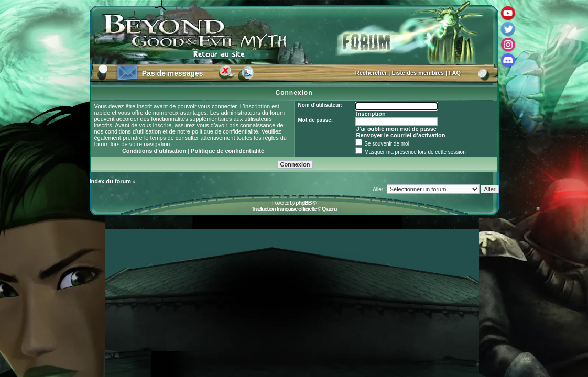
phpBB (304, 203)
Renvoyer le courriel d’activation (400, 135)
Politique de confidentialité (227, 151)
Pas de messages (173, 73)
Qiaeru (329, 209)
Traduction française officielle (284, 209)
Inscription (371, 114)
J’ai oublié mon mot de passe (396, 129)
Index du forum (110, 181)
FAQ (455, 73)
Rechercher (371, 73)
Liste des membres (418, 73)
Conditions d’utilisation (154, 151)
